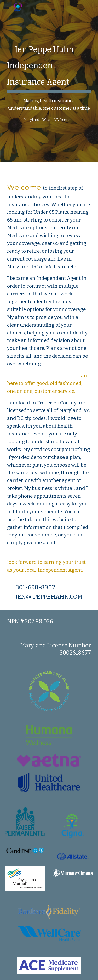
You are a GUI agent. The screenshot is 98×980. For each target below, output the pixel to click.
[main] (49, 81)
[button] (6, 7)
